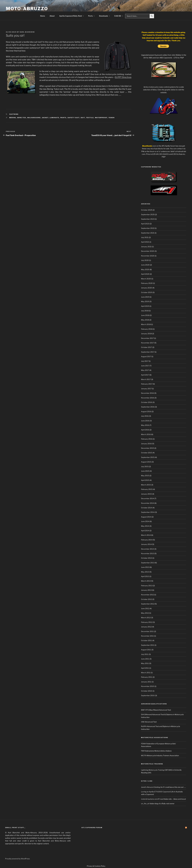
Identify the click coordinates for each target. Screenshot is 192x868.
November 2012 (147, 595)
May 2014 (145, 526)
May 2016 (145, 425)
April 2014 (145, 531)
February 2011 (147, 677)
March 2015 (146, 485)
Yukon (112, 118)
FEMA (144, 744)
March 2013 (146, 581)
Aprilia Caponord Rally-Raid (72, 16)
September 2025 (148, 214)
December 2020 (148, 251)
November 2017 (147, 343)
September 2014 (148, 512)
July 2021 (145, 237)
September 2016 (148, 407)
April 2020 (145, 274)
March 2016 (146, 434)
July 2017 (145, 361)
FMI (143, 751)
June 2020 (145, 265)
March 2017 (146, 379)
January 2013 (146, 590)
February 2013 (147, 586)
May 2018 (145, 320)
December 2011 (147, 631)
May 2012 (145, 613)
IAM (143, 722)
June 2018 (145, 315)
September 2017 (148, 352)
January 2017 (146, 389)
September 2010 (148, 695)
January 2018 (146, 334)
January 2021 (146, 247)
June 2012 (145, 608)
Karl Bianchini (27, 32)
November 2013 (148, 553)
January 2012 (146, 627)
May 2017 (145, 370)
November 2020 (148, 256)
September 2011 (148, 645)
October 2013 (147, 558)
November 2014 (148, 503)
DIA (143, 714)
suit (83, 118)
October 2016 (147, 402)
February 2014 (147, 540)
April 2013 (145, 576)
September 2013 (148, 563)
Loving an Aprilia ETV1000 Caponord (156, 792)
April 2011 (145, 668)
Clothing (14, 114)
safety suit (74, 118)
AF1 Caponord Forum (92, 828)
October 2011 (146, 640)
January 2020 (147, 288)
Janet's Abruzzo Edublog (151, 787)
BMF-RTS (145, 710)
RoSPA (144, 726)
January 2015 (146, 494)
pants (63, 118)
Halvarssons (34, 118)
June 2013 (145, 567)
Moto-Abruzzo (27, 9)
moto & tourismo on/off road (152, 799)
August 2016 (146, 411)
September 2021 (148, 233)
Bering (13, 118)
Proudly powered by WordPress (17, 859)
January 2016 (146, 444)
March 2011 (146, 673)
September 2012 (148, 604)
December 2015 (147, 448)
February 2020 (147, 283)
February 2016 (147, 439)
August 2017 (146, 356)
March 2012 (146, 618)
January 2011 (146, 682)
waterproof (101, 118)
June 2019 (145, 297)
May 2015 (145, 476)
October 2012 (147, 599)
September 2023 (148, 219)
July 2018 (145, 311)
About (52, 16)
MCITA (144, 755)
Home (43, 16)
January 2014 (146, 544)
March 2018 (146, 324)
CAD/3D (119, 16)
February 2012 (147, 622)
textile (90, 118)
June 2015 (145, 471)
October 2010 (147, 691)
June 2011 (145, 659)
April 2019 (145, 306)
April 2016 (145, 430)
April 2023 (145, 224)
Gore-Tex (22, 118)
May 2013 (145, 572)
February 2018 (147, 329)
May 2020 (145, 269)
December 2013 (147, 549)
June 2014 (145, 521)
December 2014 (147, 498)
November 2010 (148, 686)
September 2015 (148, 457)
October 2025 (147, 210)
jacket (45, 118)
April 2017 (145, 375)
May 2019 (145, 301)
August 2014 (146, 517)
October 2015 (147, 453)
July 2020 (145, 260)
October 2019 (147, 292)
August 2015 (146, 462)
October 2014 (147, 508)
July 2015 (145, 466)
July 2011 (145, 654)
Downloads (105, 16)
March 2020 (146, 279)
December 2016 (147, 393)
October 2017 (147, 347)
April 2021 (145, 242)
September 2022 (148, 228)
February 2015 (147, 489)
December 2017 (147, 338)
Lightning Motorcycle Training (153, 770)
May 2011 (145, 663)
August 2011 (146, 650)
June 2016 (145, 421)
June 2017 (145, 366)
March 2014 (146, 535)
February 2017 (147, 384)
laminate (54, 118)
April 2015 (145, 480)
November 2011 (147, 636)
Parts (92, 16)
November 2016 (148, 398)
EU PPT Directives (123, 77)
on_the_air (145, 803)
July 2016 (145, 416)
